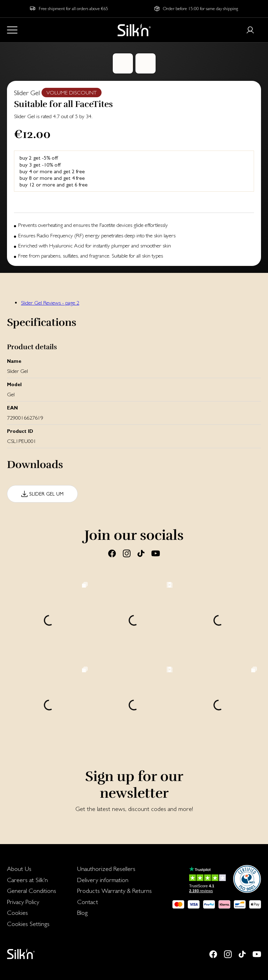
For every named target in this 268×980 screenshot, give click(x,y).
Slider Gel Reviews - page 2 (50, 303)
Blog (82, 913)
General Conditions (32, 891)
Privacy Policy (23, 902)
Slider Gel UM (46, 494)
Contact (88, 902)
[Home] (134, 30)
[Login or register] (250, 30)
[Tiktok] (141, 553)
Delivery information (103, 880)
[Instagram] (127, 553)
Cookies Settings (28, 924)
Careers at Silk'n (27, 880)
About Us (19, 869)
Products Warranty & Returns (114, 891)
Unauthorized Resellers (106, 869)
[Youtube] (156, 553)
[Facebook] (112, 553)
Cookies (17, 913)
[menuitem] (32, 869)
